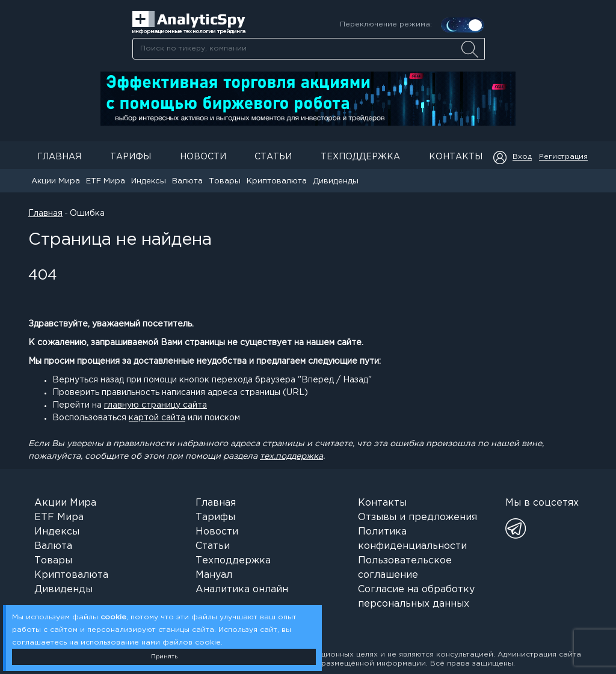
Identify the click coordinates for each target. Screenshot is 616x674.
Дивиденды (336, 181)
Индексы (149, 181)
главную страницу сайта (156, 405)
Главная (59, 157)
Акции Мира (56, 181)
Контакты (456, 157)
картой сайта (157, 418)
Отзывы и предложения (417, 517)
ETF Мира (106, 181)
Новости (203, 157)
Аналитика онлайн (242, 590)
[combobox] (308, 49)
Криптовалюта (277, 181)
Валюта (187, 181)
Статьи (273, 157)
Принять (164, 657)
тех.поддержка (291, 456)
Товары (225, 181)
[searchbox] (309, 49)
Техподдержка (360, 157)
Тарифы (131, 157)
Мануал (214, 575)
